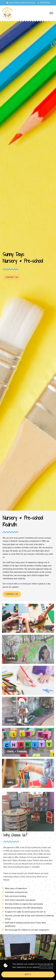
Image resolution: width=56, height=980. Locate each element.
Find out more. (46, 967)
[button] (51, 13)
